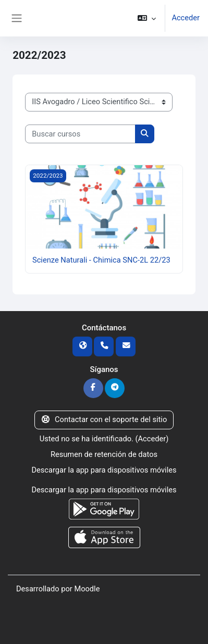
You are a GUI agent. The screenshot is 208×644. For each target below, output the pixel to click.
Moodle (87, 589)
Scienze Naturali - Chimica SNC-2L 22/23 (101, 260)
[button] (147, 18)
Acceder (186, 18)
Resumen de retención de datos (104, 454)
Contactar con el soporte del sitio (104, 419)
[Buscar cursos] (80, 134)
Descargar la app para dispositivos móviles (104, 470)
